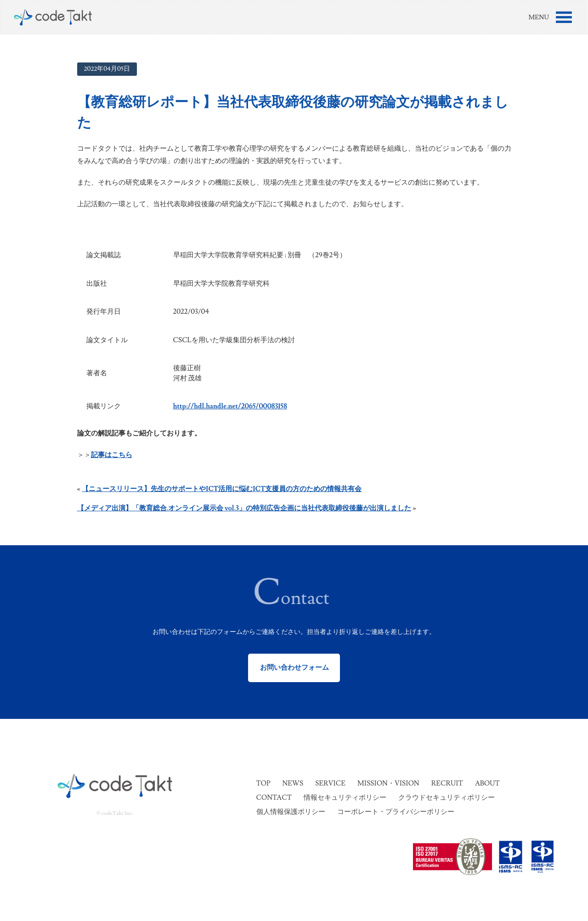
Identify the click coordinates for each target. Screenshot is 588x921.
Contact (274, 798)
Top (263, 783)
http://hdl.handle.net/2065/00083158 (230, 406)
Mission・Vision (388, 783)
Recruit (447, 783)
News (293, 783)
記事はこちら (112, 455)
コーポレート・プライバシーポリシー (396, 812)
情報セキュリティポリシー (345, 798)
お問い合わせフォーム (294, 668)
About (487, 783)
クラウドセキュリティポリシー (447, 798)
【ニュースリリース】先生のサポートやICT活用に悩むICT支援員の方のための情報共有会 (222, 489)
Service (330, 783)
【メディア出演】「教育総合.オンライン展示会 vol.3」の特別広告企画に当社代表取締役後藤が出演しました (244, 508)
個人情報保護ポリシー (291, 812)
